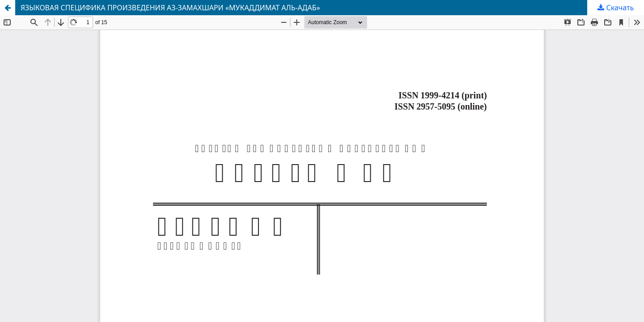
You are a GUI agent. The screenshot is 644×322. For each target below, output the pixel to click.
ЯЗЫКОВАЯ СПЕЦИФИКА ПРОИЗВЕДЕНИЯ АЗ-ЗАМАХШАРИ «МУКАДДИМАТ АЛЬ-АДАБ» (170, 8)
